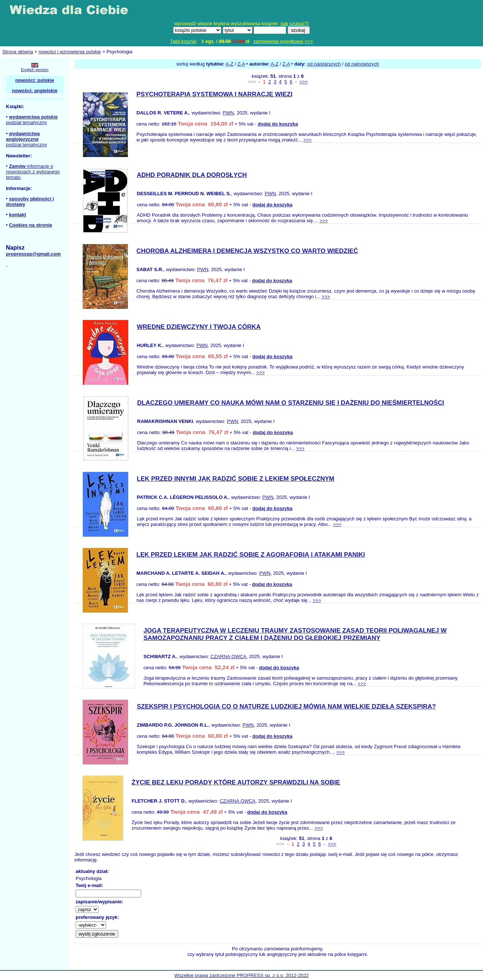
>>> (304, 82)
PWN (228, 113)
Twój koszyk (183, 41)
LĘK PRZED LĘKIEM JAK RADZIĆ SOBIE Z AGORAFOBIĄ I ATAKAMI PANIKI (251, 555)
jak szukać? (295, 24)
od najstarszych (324, 64)
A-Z (230, 64)
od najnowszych (362, 64)
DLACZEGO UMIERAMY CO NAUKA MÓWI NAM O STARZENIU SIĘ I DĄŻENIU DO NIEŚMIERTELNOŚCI (291, 403)
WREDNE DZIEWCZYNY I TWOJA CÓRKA (199, 327)
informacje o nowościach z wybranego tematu (33, 172)
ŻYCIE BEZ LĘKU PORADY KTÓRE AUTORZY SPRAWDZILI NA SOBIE (236, 782)
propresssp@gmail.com (33, 254)
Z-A (241, 64)
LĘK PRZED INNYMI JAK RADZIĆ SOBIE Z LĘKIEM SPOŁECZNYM (236, 479)
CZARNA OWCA (229, 656)
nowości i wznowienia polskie (70, 52)
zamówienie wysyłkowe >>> (283, 41)
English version (35, 70)
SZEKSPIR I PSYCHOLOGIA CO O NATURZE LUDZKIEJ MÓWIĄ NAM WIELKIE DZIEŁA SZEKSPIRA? (286, 706)
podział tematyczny (27, 122)
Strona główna (18, 52)
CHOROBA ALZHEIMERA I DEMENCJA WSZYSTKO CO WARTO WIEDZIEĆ (247, 251)
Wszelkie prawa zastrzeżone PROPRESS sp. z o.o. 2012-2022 (241, 975)
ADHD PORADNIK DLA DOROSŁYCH (192, 175)
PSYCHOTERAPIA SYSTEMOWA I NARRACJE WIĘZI (214, 94)
